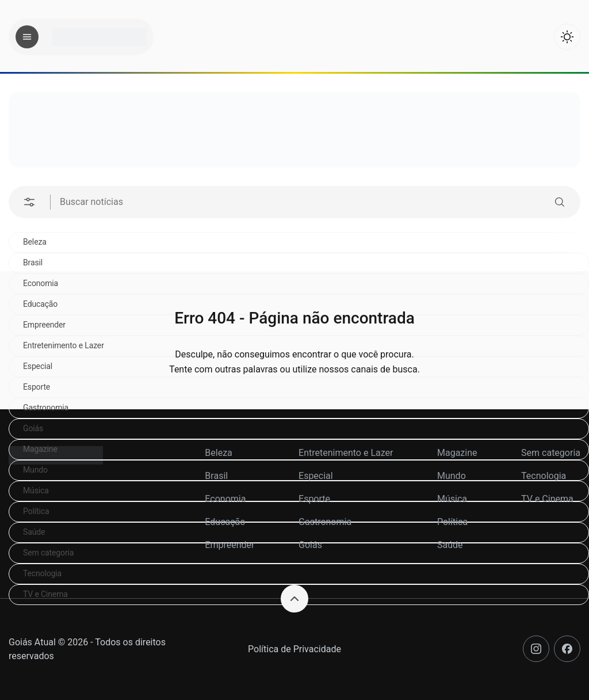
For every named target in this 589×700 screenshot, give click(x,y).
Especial (316, 476)
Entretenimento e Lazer (346, 453)
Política (452, 522)
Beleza (35, 242)
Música (452, 499)
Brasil (33, 262)
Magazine (457, 453)
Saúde (450, 545)
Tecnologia (42, 573)
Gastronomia (46, 408)
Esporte (314, 499)
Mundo (452, 476)
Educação (225, 522)
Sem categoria (551, 453)
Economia (225, 499)
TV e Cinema (547, 499)
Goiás (33, 428)
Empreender (230, 545)
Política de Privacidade (294, 649)
